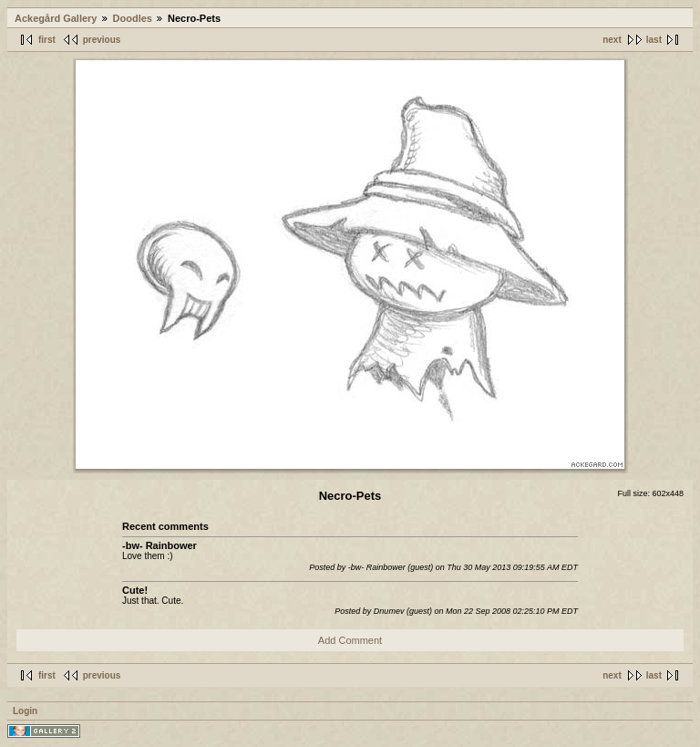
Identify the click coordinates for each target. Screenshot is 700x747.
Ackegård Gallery (56, 18)
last (654, 40)
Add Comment (350, 640)
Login (25, 711)
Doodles (133, 18)
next (612, 40)
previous (102, 40)
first (47, 40)
